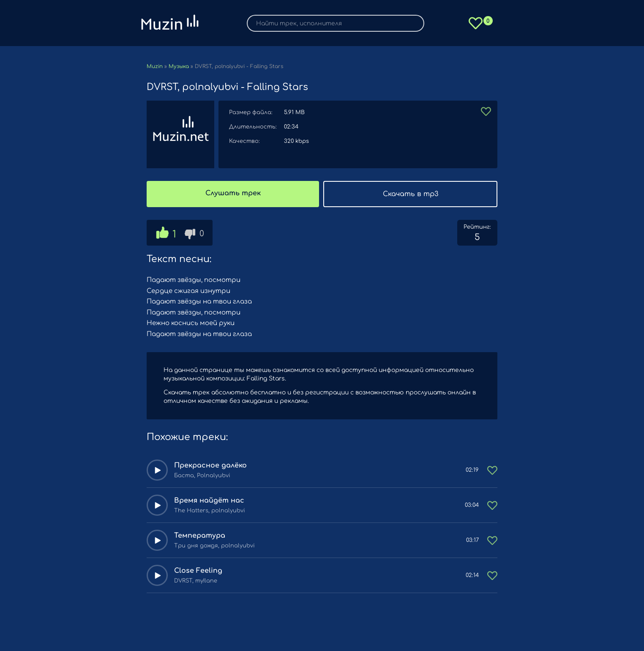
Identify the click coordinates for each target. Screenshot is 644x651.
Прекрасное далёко (210, 465)
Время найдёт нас (209, 501)
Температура (200, 536)
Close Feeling (198, 571)
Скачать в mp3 (411, 194)
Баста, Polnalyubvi (202, 476)
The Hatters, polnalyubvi (210, 511)
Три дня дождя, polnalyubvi (214, 546)
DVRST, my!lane (196, 581)
